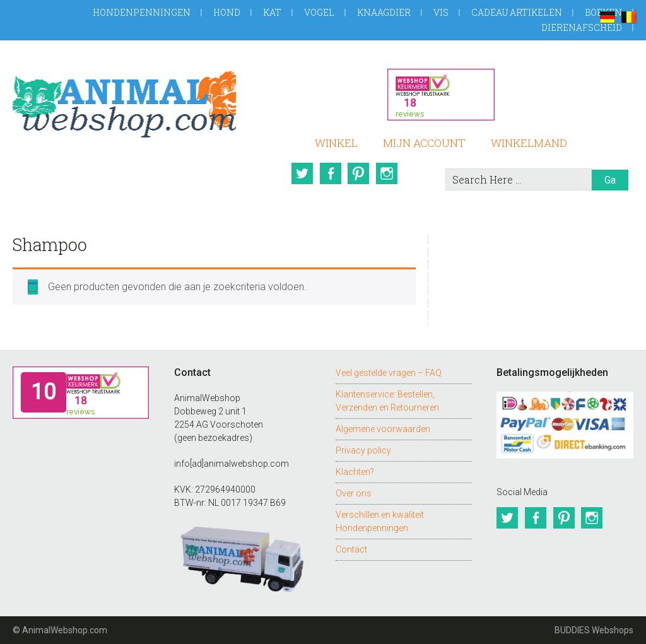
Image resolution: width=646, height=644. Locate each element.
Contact (351, 549)
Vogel (319, 12)
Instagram (388, 173)
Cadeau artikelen (517, 12)
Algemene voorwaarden (383, 429)
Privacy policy (363, 450)
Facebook (330, 173)
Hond (227, 12)
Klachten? (355, 472)
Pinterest (359, 173)
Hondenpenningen (142, 12)
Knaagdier (384, 12)
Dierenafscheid (582, 27)
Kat (272, 12)
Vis (441, 12)
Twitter (301, 173)
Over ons (354, 493)
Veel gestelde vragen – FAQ (389, 373)
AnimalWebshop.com (124, 102)
